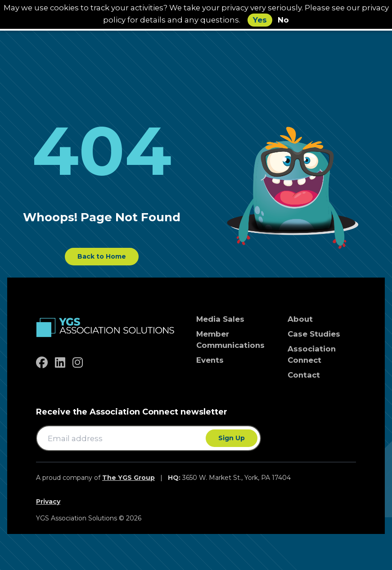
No (283, 20)
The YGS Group (128, 478)
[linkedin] (60, 363)
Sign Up (232, 438)
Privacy (48, 502)
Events (210, 360)
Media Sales (220, 319)
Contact (304, 375)
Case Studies (314, 334)
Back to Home (102, 256)
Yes (260, 20)
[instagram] (78, 363)
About (300, 319)
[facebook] (42, 363)
